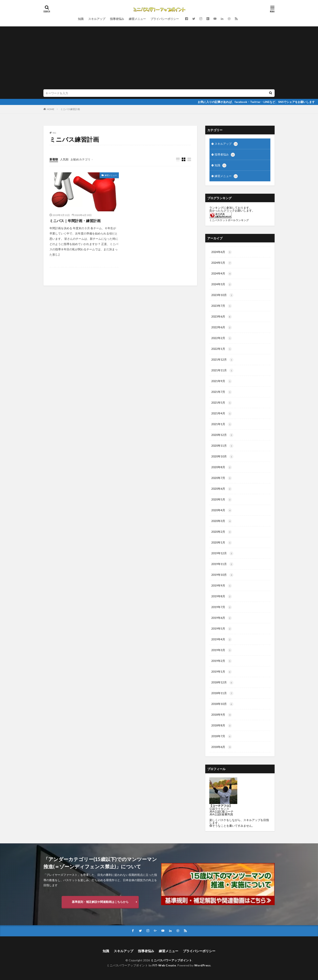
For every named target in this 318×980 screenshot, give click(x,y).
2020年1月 (222, 543)
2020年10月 (222, 457)
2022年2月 (222, 338)
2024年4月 (222, 274)
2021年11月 (222, 371)
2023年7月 (222, 306)
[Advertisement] (165, 59)
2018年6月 (222, 747)
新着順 (54, 159)
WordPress (203, 965)
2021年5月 (222, 403)
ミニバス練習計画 (70, 109)
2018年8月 (222, 726)
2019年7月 (222, 607)
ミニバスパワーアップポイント (171, 960)
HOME (51, 109)
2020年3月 (222, 521)
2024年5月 (222, 263)
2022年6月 (222, 327)
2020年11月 (222, 446)
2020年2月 (222, 532)
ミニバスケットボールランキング (229, 220)
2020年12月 (222, 435)
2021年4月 (222, 414)
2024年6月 (222, 252)
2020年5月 (222, 500)
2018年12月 (222, 683)
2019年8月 (222, 596)
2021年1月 (222, 424)
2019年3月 (222, 650)
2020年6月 (222, 489)
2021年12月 (222, 360)
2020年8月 (222, 467)
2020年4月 (222, 510)
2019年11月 (222, 564)
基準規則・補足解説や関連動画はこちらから (100, 902)
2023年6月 (222, 317)
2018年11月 (222, 693)
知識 (81, 19)
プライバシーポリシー (165, 19)
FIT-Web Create (164, 965)
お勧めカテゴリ (81, 159)
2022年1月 (222, 349)
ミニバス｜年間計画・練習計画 (75, 221)
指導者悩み (117, 19)
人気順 (64, 159)
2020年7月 (222, 478)
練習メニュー (137, 19)
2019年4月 (222, 640)
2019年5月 (222, 629)
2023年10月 (222, 295)
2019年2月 (222, 661)
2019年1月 (222, 672)
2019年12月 (222, 553)
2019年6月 (222, 618)
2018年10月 (222, 704)
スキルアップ (97, 19)
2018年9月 (222, 715)
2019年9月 (222, 586)
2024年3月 (222, 284)
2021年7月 (222, 392)
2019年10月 (222, 575)
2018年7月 (222, 736)
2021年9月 (222, 381)
